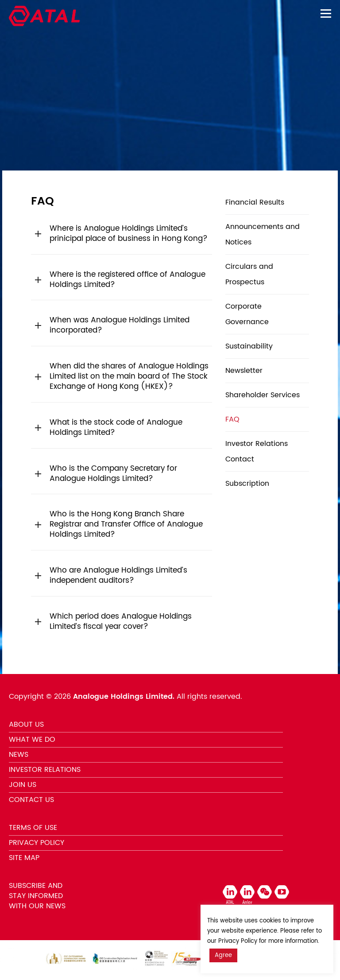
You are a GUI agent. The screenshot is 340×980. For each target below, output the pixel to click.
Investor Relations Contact (257, 451)
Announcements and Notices (263, 234)
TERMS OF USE (33, 828)
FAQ (232, 419)
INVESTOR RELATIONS (45, 770)
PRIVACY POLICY (37, 843)
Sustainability (249, 346)
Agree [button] (223, 955)
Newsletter (244, 371)
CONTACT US (31, 800)
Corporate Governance (247, 314)
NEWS (19, 755)
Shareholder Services (263, 395)
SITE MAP (24, 858)
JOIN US (23, 785)
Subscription (247, 484)
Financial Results (255, 202)
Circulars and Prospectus (249, 274)
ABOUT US (26, 724)
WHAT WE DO (32, 740)
